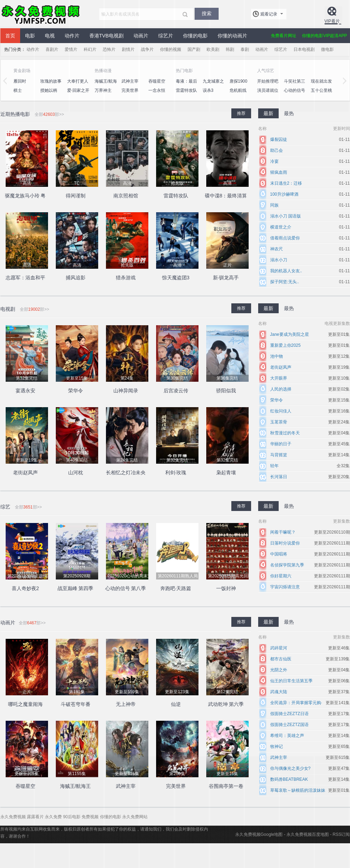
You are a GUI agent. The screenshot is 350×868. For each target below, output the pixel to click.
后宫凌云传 (176, 391)
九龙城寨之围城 (213, 85)
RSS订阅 (341, 834)
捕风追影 (76, 278)
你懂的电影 (195, 36)
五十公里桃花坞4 (321, 94)
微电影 (327, 49)
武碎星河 (279, 648)
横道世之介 (281, 227)
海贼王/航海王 (106, 85)
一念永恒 (157, 90)
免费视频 (90, 817)
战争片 (147, 49)
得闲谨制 (76, 196)
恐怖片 (109, 49)
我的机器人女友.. (286, 271)
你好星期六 (281, 576)
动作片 (72, 36)
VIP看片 (332, 21)
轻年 (274, 466)
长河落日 (279, 477)
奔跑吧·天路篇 (176, 588)
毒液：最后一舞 (186, 85)
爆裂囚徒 (279, 139)
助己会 (277, 150)
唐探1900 (239, 81)
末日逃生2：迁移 (286, 183)
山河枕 (76, 472)
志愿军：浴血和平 (25, 278)
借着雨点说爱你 (285, 238)
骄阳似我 (226, 391)
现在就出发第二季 (321, 85)
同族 (274, 205)
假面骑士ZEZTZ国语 (289, 725)
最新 (268, 113)
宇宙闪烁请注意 (285, 587)
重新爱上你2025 (286, 345)
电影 (30, 36)
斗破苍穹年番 (76, 704)
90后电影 (72, 817)
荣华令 (76, 391)
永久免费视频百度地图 (308, 834)
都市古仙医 (281, 659)
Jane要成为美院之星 (290, 334)
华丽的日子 (281, 444)
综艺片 (166, 36)
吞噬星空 (157, 81)
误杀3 (208, 90)
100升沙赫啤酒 (284, 194)
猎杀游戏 (126, 278)
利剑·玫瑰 (176, 472)
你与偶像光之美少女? (290, 768)
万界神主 (103, 90)
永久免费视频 (41, 14)
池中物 (277, 356)
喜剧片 (52, 49)
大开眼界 (279, 378)
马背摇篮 (279, 455)
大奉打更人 (78, 81)
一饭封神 (226, 588)
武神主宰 (130, 81)
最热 (289, 113)
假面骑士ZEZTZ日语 (289, 714)
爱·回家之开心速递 (78, 94)
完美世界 (130, 90)
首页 (10, 36)
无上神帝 (126, 704)
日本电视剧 (304, 49)
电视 (50, 36)
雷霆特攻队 (186, 90)
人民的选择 (281, 389)
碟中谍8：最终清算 (226, 196)
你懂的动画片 (232, 36)
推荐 (241, 113)
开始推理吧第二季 (268, 85)
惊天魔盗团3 (176, 278)
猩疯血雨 (279, 172)
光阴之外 (279, 670)
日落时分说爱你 (285, 543)
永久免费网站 (135, 817)
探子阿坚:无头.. (285, 282)
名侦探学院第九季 (287, 565)
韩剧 (230, 49)
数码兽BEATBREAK (289, 779)
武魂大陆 (279, 692)
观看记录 (269, 14)
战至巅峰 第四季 (76, 588)
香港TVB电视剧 (106, 36)
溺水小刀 (279, 260)
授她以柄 (49, 90)
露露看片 (35, 817)
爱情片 (71, 49)
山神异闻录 (126, 391)
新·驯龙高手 (226, 278)
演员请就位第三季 (268, 94)
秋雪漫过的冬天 (285, 433)
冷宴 (274, 161)
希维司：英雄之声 (287, 736)
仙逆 (176, 704)
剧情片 (128, 49)
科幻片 (90, 49)
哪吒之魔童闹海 (25, 704)
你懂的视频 (171, 49)
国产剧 (194, 49)
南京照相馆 (126, 196)
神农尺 (277, 249)
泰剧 (245, 49)
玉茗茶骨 (279, 422)
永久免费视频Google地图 (259, 834)
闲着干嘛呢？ (283, 532)
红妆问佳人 (281, 411)
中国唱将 (279, 554)
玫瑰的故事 (51, 81)
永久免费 (53, 817)
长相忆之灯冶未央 (126, 472)
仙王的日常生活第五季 (291, 681)
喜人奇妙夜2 (25, 588)
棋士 (18, 90)
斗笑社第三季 (295, 85)
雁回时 (20, 81)
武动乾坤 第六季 (226, 704)
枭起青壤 (226, 472)
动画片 (141, 36)
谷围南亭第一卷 (226, 786)
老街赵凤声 (25, 472)
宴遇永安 (25, 391)
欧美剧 (213, 49)
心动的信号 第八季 (295, 94)
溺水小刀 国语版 (286, 216)
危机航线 (238, 90)
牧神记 (277, 747)
